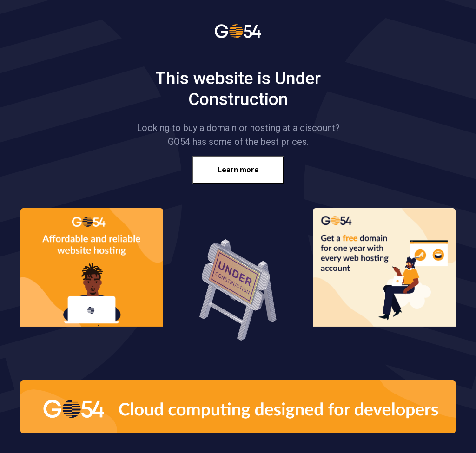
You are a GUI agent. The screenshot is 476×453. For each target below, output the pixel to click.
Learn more (238, 170)
